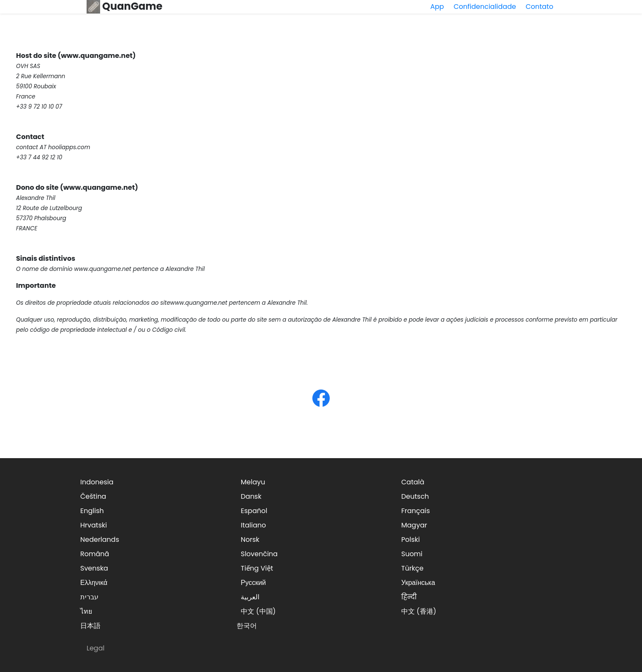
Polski (411, 540)
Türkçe (412, 568)
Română (95, 554)
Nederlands (100, 540)
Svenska (94, 568)
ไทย (86, 611)
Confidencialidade (485, 7)
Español (254, 511)
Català (413, 482)
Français (416, 511)
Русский (253, 583)
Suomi (412, 554)
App (437, 7)
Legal (95, 648)
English (92, 511)
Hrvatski (94, 525)
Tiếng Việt (257, 568)
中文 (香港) (419, 611)
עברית (89, 597)
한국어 (247, 626)
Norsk (250, 540)
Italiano (253, 525)
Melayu (253, 482)
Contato (539, 7)
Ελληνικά (94, 583)
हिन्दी (409, 597)
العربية (250, 597)
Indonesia (97, 482)
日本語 (90, 626)
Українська (418, 583)
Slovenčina (259, 554)
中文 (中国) (258, 611)
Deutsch (415, 496)
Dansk (251, 496)
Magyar (414, 525)
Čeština (93, 496)
